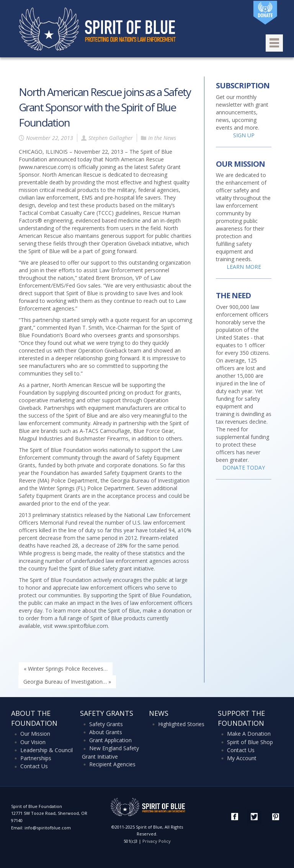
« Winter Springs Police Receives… (66, 669)
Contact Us (34, 766)
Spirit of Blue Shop (250, 742)
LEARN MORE (244, 267)
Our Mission (35, 734)
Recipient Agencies (112, 764)
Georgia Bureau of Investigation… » (67, 682)
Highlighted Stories (181, 724)
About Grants (106, 732)
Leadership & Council (47, 750)
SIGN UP (244, 135)
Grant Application (110, 740)
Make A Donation (249, 734)
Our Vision (33, 742)
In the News (162, 138)
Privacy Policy (157, 841)
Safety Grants (106, 724)
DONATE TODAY (244, 467)
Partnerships (36, 758)
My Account (242, 758)
